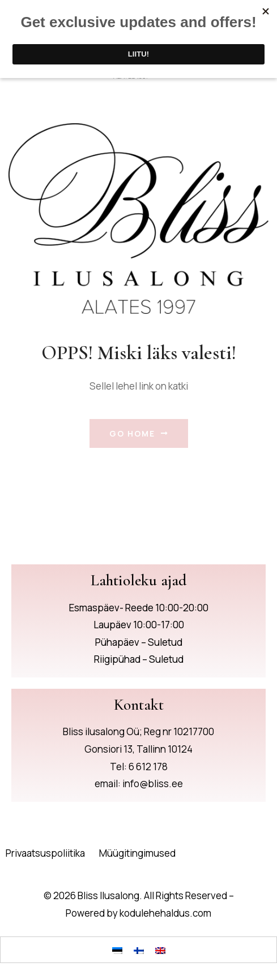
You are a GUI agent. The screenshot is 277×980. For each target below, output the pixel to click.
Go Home (139, 433)
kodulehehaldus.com (165, 913)
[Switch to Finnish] (139, 949)
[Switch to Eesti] (117, 949)
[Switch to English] (160, 949)
